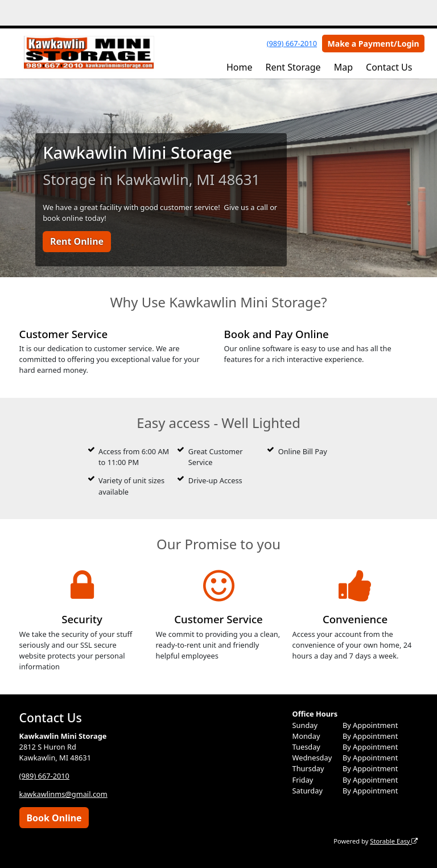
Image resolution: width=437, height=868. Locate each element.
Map (343, 67)
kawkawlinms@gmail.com (63, 794)
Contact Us (389, 67)
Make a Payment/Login (374, 44)
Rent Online (77, 241)
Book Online (54, 818)
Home (240, 67)
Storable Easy (394, 841)
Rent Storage (293, 67)
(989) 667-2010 (292, 43)
